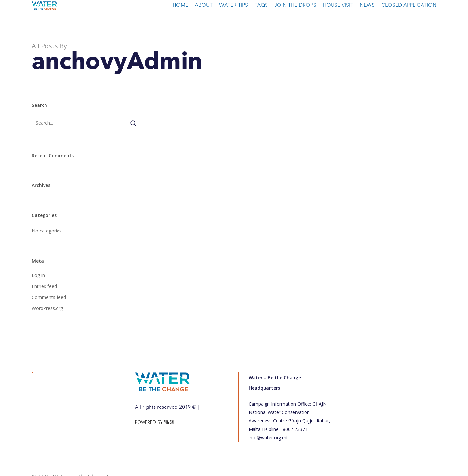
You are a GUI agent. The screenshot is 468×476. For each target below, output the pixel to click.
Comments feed (49, 297)
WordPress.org (47, 308)
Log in (38, 275)
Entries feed (44, 286)
